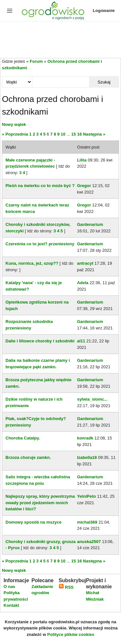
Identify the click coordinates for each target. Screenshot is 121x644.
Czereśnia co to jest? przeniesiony (40, 244)
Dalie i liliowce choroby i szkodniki (40, 341)
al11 (81, 341)
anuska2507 (89, 542)
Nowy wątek (14, 124)
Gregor (84, 186)
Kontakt (11, 605)
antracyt (85, 263)
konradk (85, 438)
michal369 (87, 522)
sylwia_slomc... (92, 399)
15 (74, 134)
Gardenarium (90, 224)
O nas (9, 587)
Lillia (82, 160)
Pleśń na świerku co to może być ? (40, 186)
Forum (36, 61)
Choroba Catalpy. (23, 438)
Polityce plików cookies (71, 634)
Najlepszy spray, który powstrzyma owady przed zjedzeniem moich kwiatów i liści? (40, 503)
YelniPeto (87, 496)
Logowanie (104, 11)
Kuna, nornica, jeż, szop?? (32, 263)
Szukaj (104, 82)
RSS (66, 587)
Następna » (94, 134)
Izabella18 (87, 457)
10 (63, 134)
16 (79, 134)
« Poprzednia (15, 134)
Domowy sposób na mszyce (33, 522)
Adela (83, 283)
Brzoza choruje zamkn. (28, 457)
